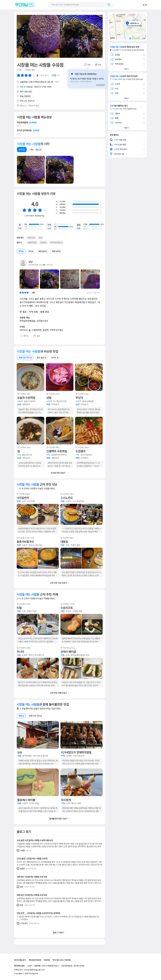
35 (45, 82)
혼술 (22, 96)
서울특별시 (24, 82)
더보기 (126, 69)
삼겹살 (28, 70)
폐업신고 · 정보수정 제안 (29, 105)
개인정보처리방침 (35, 960)
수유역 (20, 70)
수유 (114, 89)
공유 (98, 65)
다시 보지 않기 (100, 85)
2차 (25, 101)
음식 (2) (22, 149)
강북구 (31, 82)
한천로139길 (39, 82)
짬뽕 (114, 118)
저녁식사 (31, 101)
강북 (114, 93)
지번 (58, 82)
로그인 (145, 5)
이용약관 (47, 960)
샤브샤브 (116, 123)
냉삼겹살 (116, 59)
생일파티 (27, 96)
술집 (33, 70)
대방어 (115, 114)
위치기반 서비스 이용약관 (62, 960)
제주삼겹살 (117, 64)
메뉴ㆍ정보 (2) (36, 149)
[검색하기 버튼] (109, 5)
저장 (87, 65)
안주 (22, 101)
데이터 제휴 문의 (20, 960)
